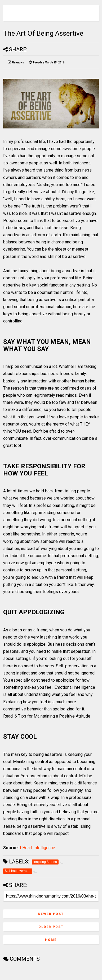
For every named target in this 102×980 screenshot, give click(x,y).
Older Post (51, 927)
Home (51, 940)
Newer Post (51, 914)
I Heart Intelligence (37, 848)
